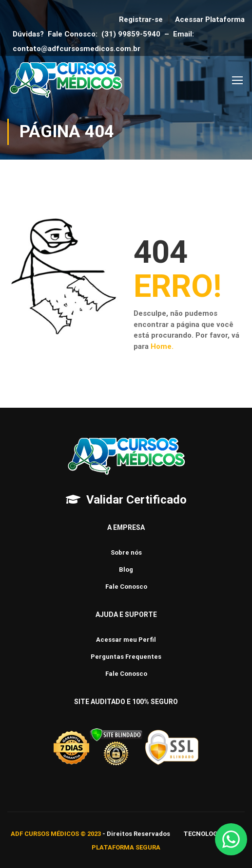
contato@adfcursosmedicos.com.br (78, 49)
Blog (126, 570)
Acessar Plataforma (210, 19)
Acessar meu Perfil (126, 640)
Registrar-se (141, 19)
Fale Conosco (126, 587)
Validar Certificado (136, 500)
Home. (162, 346)
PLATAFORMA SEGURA (126, 847)
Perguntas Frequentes (126, 657)
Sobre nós (126, 552)
